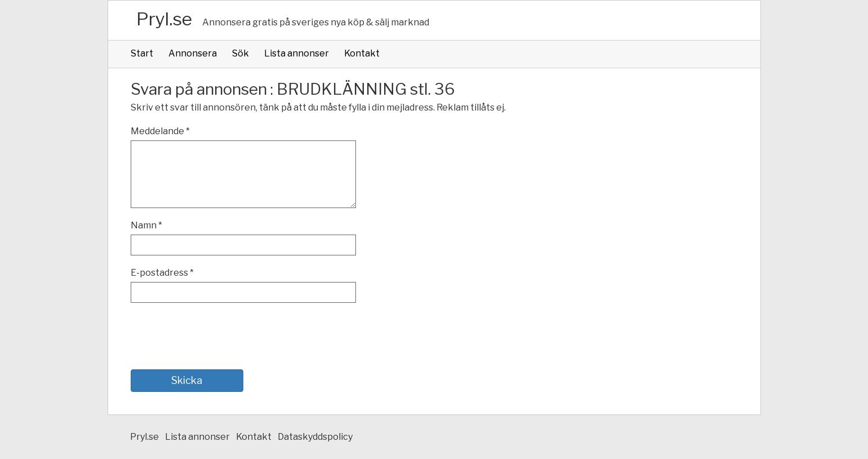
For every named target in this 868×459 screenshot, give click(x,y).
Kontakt (362, 53)
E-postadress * (162, 273)
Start (142, 53)
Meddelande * (160, 131)
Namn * (146, 225)
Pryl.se (164, 19)
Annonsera (193, 53)
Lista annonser (297, 53)
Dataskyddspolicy (315, 437)
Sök (241, 53)
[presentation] (216, 336)
